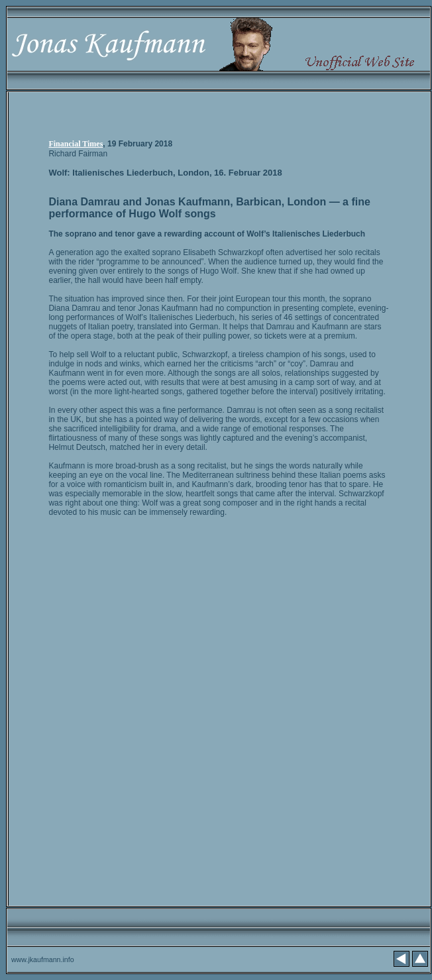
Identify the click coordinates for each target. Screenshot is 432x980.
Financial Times (76, 144)
